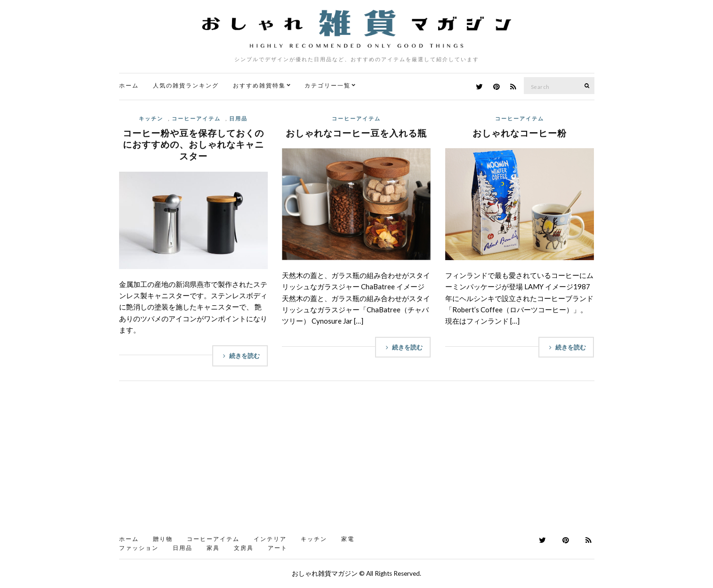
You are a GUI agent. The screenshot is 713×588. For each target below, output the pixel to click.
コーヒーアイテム (196, 118)
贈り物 (163, 539)
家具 (213, 548)
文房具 (244, 548)
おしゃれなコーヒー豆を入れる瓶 (356, 133)
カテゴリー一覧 (328, 85)
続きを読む (240, 356)
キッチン (151, 118)
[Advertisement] (357, 461)
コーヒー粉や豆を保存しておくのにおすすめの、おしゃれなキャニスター (193, 144)
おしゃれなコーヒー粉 (520, 133)
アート (278, 548)
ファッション (139, 548)
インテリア (270, 539)
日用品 (238, 118)
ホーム (129, 85)
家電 (348, 539)
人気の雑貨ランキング (186, 85)
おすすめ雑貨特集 (259, 85)
